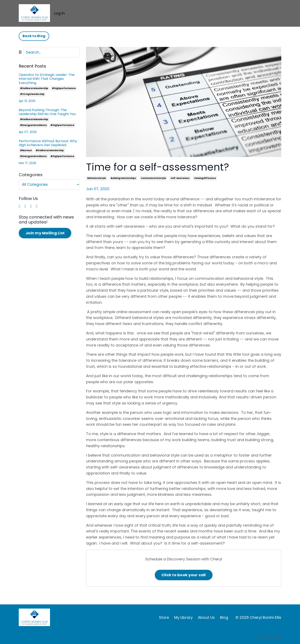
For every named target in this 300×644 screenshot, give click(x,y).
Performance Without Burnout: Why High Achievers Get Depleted (48, 143)
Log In (59, 13)
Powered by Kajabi (268, 637)
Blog (224, 617)
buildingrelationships (123, 178)
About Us (206, 617)
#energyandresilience (33, 125)
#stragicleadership (32, 94)
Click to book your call (184, 575)
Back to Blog (34, 36)
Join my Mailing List (45, 233)
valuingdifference (205, 178)
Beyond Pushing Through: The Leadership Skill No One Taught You (47, 112)
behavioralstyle (97, 178)
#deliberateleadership (34, 88)
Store (164, 617)
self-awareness (180, 178)
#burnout (26, 150)
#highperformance (64, 88)
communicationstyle (153, 178)
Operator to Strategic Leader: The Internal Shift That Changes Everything (47, 79)
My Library (183, 617)
